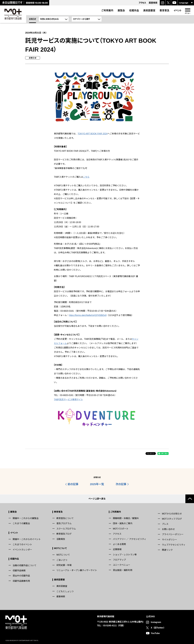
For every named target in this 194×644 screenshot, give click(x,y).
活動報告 (61, 539)
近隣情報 (117, 549)
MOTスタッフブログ (172, 519)
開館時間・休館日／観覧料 (126, 518)
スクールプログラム (66, 529)
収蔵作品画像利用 (21, 581)
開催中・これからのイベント (27, 539)
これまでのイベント (22, 544)
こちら (86, 177)
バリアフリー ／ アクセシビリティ (130, 539)
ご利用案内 (107, 10)
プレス (165, 524)
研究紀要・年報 (64, 565)
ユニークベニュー (122, 565)
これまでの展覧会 (21, 523)
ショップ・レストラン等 (125, 554)
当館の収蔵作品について (25, 565)
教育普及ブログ (64, 534)
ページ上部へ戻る (97, 499)
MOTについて (60, 548)
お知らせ (33, 19)
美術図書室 (149, 10)
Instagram (156, 622)
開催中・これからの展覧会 (26, 518)
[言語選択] (186, 3)
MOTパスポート (121, 529)
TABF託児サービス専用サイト (68, 400)
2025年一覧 (97, 484)
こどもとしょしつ (65, 591)
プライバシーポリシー (173, 534)
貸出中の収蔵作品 (21, 576)
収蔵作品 (134, 10)
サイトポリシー (169, 540)
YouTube (155, 633)
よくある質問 (119, 544)
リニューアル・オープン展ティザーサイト (77, 570)
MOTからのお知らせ (172, 514)
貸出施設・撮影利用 (123, 570)
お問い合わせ (168, 529)
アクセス (117, 534)
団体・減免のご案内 (123, 523)
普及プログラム (64, 523)
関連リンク (167, 550)
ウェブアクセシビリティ (174, 545)
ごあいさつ (62, 560)
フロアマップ (119, 560)
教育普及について (65, 518)
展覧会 (121, 10)
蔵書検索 (61, 597)
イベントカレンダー (22, 550)
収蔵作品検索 (19, 571)
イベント (178, 10)
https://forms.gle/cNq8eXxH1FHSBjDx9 (88, 315)
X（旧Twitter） (158, 628)
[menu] (188, 10)
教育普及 (164, 10)
